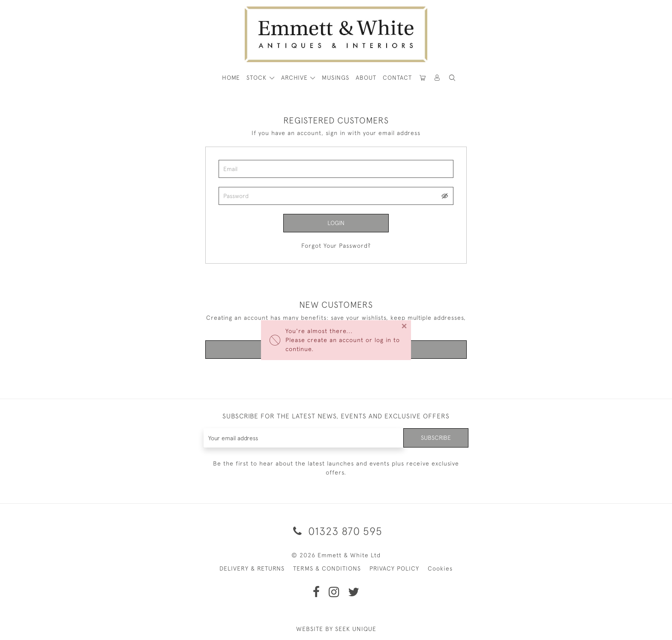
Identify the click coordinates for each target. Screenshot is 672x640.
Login (336, 223)
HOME (231, 78)
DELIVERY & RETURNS (252, 568)
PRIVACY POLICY (394, 568)
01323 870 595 (336, 531)
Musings (336, 78)
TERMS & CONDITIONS (327, 568)
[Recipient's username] (304, 438)
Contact (397, 78)
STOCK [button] (258, 78)
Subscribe (436, 438)
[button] (452, 78)
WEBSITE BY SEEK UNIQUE (336, 629)
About (366, 78)
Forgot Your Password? (336, 246)
